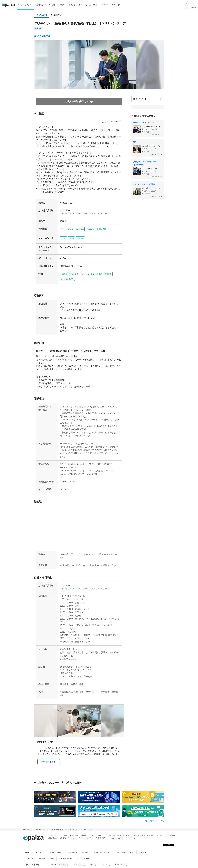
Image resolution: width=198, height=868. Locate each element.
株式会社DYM (42, 36)
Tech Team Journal (58, 858)
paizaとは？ (116, 5)
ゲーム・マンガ (92, 5)
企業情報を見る (49, 755)
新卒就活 (86, 846)
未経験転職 (73, 846)
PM (135, 142)
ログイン (187, 7)
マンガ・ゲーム (83, 852)
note (92, 858)
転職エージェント (102, 846)
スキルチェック (65, 852)
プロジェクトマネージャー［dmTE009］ (144, 163)
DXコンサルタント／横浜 (144, 184)
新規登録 (193, 7)
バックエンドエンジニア (143, 123)
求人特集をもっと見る (154, 814)
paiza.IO (105, 858)
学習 (52, 852)
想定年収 (67, 213)
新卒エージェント (124, 846)
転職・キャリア (57, 846)
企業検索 (143, 846)
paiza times (78, 858)
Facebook (67, 864)
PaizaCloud (120, 858)
